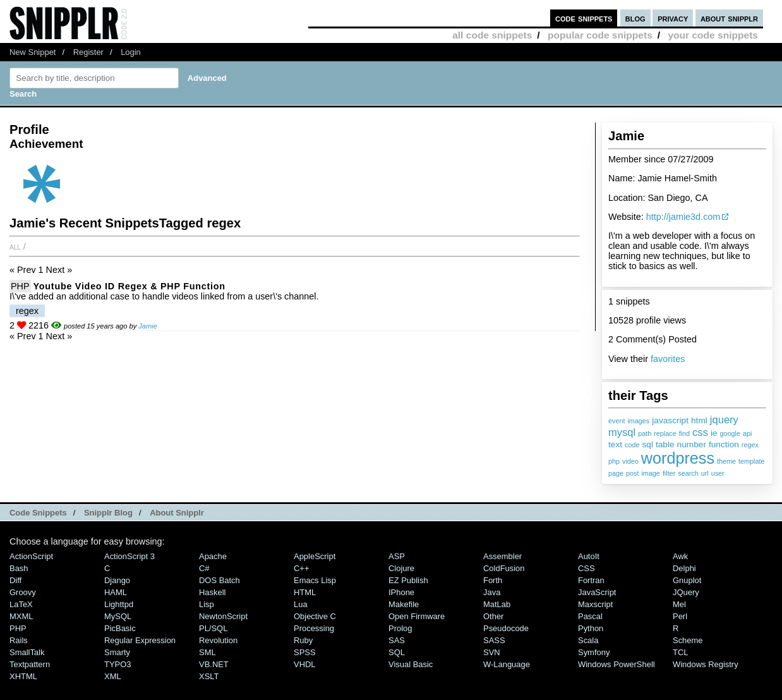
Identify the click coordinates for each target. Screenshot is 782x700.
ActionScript (31, 556)
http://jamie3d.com (683, 217)
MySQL (118, 616)
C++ (301, 568)
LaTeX (21, 604)
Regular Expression (140, 640)
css (700, 432)
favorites (668, 359)
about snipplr (729, 18)
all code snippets (492, 35)
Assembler (502, 556)
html (699, 420)
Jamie (148, 326)
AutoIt (589, 556)
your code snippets (713, 35)
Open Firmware (417, 616)
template (751, 461)
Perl (680, 616)
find (684, 433)
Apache (213, 556)
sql (647, 444)
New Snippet (33, 52)
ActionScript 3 (129, 556)
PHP (20, 286)
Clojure (401, 568)
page (616, 473)
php (614, 461)
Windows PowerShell (617, 664)
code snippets (584, 18)
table (665, 444)
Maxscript (595, 604)
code (632, 445)
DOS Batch (220, 580)
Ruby (303, 640)
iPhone (401, 592)
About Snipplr (177, 513)
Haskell (212, 592)
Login (131, 52)
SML (208, 652)
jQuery (686, 592)
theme (726, 461)
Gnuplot (687, 580)
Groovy (23, 592)
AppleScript (315, 556)
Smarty (117, 652)
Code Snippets (38, 513)
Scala (588, 640)
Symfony (594, 652)
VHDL (305, 664)
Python (591, 628)
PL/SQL (213, 628)
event (617, 421)
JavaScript (597, 592)
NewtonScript (223, 616)
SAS (397, 640)
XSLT (209, 676)
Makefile (404, 604)
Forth (493, 580)
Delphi (684, 568)
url (705, 473)
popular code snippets (600, 35)
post (632, 473)
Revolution (218, 640)
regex (750, 445)
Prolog (400, 628)
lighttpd (119, 604)
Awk (680, 556)
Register (88, 52)
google (730, 433)
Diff (15, 580)
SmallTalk (27, 652)
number (692, 444)
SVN (492, 652)
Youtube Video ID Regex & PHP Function (129, 286)
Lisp (207, 604)
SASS (494, 640)
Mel (679, 604)
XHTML (23, 676)
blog (635, 18)
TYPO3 (117, 664)
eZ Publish (408, 580)
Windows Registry (706, 664)
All (15, 246)
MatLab (497, 604)
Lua (301, 604)
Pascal (590, 616)
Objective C (315, 616)
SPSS (305, 652)
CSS (586, 568)
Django (117, 580)
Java (492, 592)
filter (669, 473)
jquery (724, 420)
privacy (673, 18)
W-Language (507, 664)
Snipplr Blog (108, 513)
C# (204, 568)
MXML (21, 616)
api (747, 433)
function (724, 444)
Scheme (688, 640)
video (630, 461)
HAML (116, 592)
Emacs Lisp (315, 580)
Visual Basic (411, 664)
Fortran (591, 580)
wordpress (678, 458)
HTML (305, 592)
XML (113, 676)
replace (665, 433)
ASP (397, 556)
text (615, 444)
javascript (670, 420)
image (650, 473)
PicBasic (120, 628)
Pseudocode (506, 628)
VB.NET (214, 664)
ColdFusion (504, 568)
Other (493, 616)
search (688, 473)
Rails (19, 640)
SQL (397, 652)
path (645, 433)
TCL (680, 652)
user (718, 473)
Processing (314, 628)
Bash (19, 568)
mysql (622, 432)
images (638, 421)
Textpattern (30, 664)
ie (714, 433)
